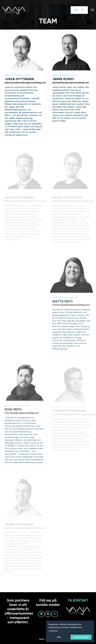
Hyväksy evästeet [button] (81, 637)
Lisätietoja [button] (53, 631)
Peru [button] (59, 637)
